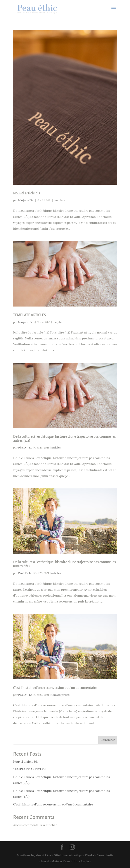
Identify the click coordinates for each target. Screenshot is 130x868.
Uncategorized (61, 695)
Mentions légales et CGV (34, 855)
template (59, 200)
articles (56, 448)
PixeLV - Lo (25, 448)
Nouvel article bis (27, 193)
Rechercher (108, 740)
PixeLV (90, 855)
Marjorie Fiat (26, 200)
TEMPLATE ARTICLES (29, 315)
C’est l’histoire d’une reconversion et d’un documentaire (55, 688)
